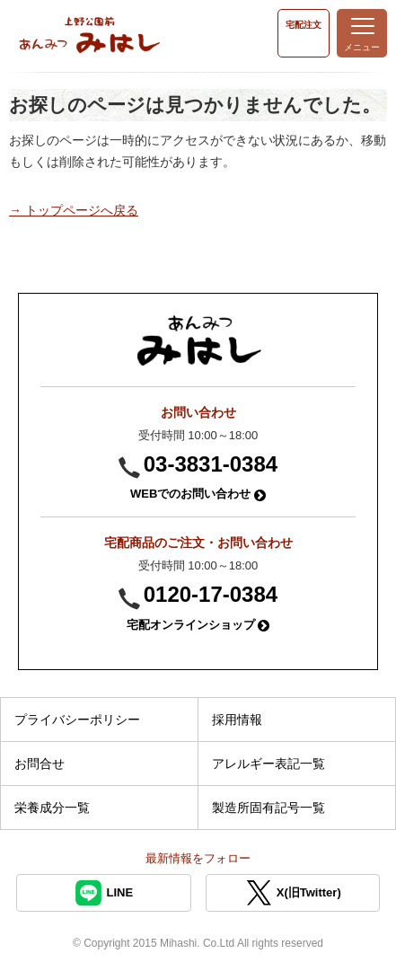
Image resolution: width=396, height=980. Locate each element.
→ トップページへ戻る (74, 210)
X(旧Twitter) (293, 893)
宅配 (304, 25)
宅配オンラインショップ (198, 625)
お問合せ (40, 764)
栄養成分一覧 (52, 808)
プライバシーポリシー (77, 720)
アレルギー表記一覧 (268, 764)
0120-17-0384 (211, 594)
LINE (103, 893)
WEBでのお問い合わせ (198, 494)
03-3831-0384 (211, 464)
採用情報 (237, 720)
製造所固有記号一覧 (268, 808)
